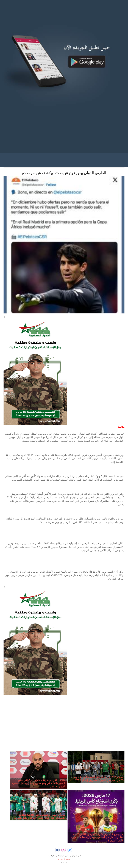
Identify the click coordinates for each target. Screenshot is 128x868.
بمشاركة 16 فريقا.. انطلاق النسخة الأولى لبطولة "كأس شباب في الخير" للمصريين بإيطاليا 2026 (98, 779)
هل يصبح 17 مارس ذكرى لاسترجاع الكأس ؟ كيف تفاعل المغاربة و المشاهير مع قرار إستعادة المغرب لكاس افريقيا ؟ (97, 837)
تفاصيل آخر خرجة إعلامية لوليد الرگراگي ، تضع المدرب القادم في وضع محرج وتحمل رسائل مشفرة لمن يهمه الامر (39, 783)
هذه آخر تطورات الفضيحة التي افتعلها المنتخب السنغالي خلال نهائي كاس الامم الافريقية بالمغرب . (39, 816)
